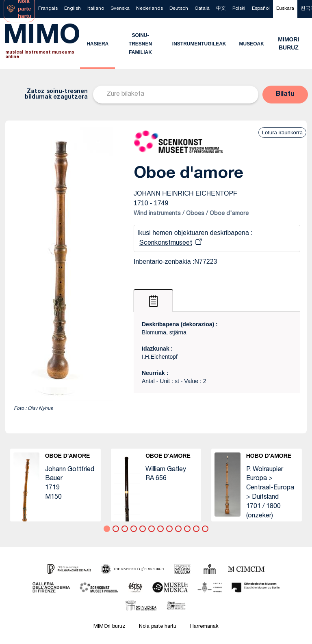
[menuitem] (48, 9)
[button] (285, 95)
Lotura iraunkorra (282, 132)
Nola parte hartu (158, 627)
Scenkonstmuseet (166, 243)
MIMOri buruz (109, 627)
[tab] (153, 301)
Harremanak (204, 627)
